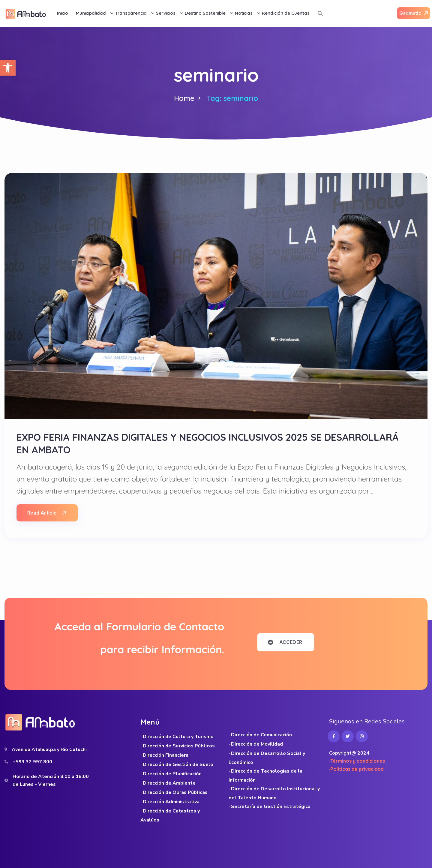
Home (184, 98)
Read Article (46, 513)
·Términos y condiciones (357, 761)
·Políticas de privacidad (356, 769)
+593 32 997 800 (32, 762)
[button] (8, 68)
